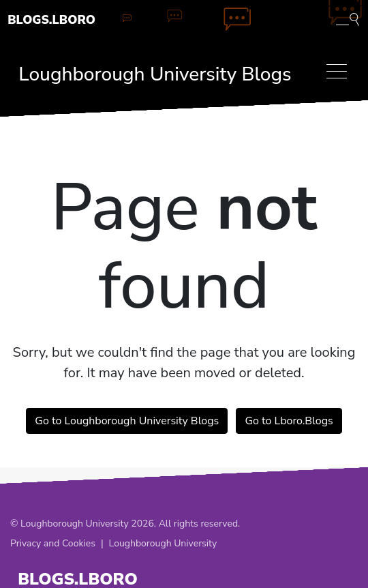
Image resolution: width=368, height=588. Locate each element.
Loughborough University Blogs (155, 74)
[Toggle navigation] (337, 71)
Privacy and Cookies (53, 543)
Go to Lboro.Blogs (289, 421)
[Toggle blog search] (348, 18)
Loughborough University (163, 543)
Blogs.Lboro (51, 20)
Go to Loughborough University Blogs (127, 421)
